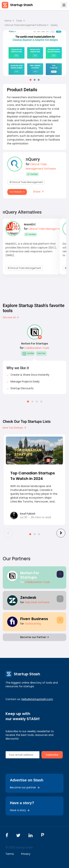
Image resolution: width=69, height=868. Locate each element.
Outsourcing (33, 624)
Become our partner (25, 787)
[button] (31, 80)
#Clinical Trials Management (26, 182)
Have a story (20, 810)
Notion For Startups (35, 344)
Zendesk (28, 598)
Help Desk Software (37, 602)
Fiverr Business (34, 619)
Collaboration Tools (37, 348)
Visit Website (17, 192)
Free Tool (41, 353)
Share (39, 192)
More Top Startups (15, 428)
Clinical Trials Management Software (26, 25)
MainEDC (30, 224)
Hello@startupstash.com (37, 699)
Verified (32, 174)
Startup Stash (21, 5)
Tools (19, 21)
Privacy (26, 854)
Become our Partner (34, 637)
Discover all (11, 317)
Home (9, 21)
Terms (10, 854)
